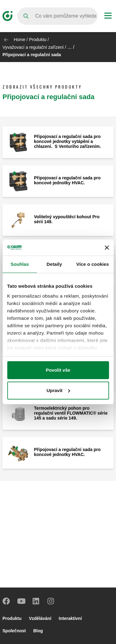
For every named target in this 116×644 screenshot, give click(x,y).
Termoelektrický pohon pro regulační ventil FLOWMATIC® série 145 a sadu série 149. (71, 413)
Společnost (14, 631)
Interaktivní (70, 618)
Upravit (58, 390)
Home (19, 40)
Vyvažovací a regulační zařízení (33, 47)
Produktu (38, 40)
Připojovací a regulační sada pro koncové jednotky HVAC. (67, 180)
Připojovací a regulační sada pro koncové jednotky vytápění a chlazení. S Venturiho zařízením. (67, 141)
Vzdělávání (40, 618)
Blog (38, 631)
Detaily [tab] (54, 264)
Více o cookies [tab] (92, 264)
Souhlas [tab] (20, 264)
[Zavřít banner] (107, 248)
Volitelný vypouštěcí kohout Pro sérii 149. (67, 219)
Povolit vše (58, 370)
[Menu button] (108, 16)
